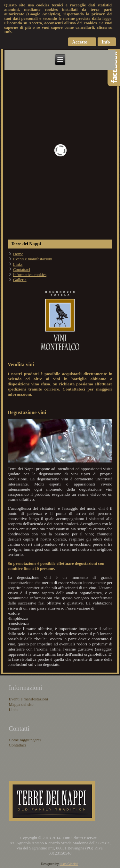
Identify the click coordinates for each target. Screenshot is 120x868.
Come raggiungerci (25, 740)
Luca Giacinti (69, 864)
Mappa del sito (21, 704)
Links (18, 264)
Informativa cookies (30, 275)
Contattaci (22, 269)
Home (18, 254)
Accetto (80, 42)
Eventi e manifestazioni (33, 259)
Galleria (20, 280)
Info (106, 42)
